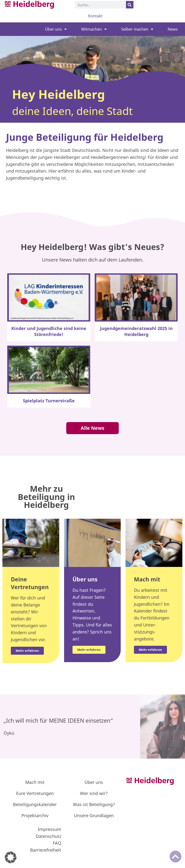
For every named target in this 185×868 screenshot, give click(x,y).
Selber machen (137, 29)
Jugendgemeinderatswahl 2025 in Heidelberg (136, 331)
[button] (11, 857)
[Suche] (130, 5)
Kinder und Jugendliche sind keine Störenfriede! (49, 331)
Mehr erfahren (89, 650)
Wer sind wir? (94, 793)
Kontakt (95, 16)
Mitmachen (94, 29)
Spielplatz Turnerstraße (49, 401)
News (173, 29)
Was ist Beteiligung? (94, 804)
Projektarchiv (35, 815)
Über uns (56, 29)
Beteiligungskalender (35, 804)
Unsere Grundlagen (94, 815)
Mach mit (35, 782)
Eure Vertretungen (35, 793)
